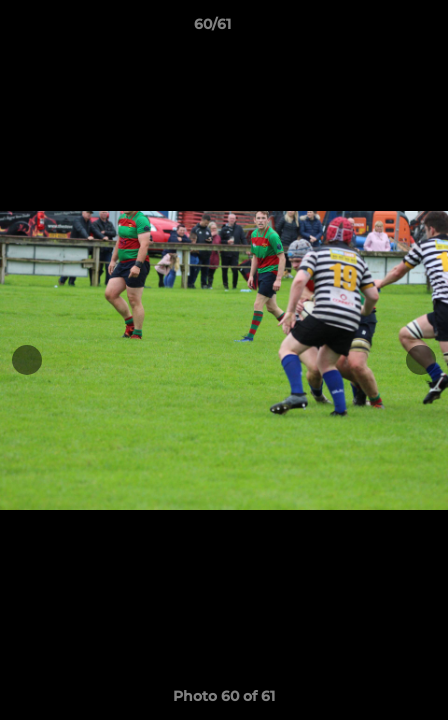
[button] (376, 29)
